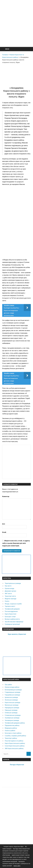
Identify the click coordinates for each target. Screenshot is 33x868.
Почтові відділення (11, 611)
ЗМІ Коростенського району (14, 748)
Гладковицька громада (12, 692)
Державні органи (10, 591)
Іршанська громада (11, 697)
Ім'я (4, 524)
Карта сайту (17, 866)
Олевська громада (11, 713)
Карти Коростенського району (15, 743)
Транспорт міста (10, 596)
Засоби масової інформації (14, 622)
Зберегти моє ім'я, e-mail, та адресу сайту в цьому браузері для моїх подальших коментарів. (16, 543)
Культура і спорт (10, 616)
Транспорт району (11, 738)
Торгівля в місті (10, 606)
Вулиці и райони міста (12, 619)
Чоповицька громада (12, 720)
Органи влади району (12, 687)
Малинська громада (12, 705)
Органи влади (9, 588)
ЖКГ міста (8, 593)
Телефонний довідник (12, 609)
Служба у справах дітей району (15, 736)
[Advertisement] (16, 28)
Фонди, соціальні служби (13, 604)
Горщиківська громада (12, 695)
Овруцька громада (11, 710)
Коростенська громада (12, 702)
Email (4, 532)
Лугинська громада (11, 700)
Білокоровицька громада (13, 690)
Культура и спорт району (13, 733)
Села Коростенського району (15, 746)
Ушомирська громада (12, 718)
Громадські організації (12, 624)
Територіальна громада (13, 583)
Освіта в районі (10, 730)
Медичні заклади (11, 599)
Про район (8, 685)
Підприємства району (12, 725)
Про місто (8, 586)
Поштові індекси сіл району (14, 741)
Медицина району (11, 728)
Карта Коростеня (10, 614)
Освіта (7, 601)
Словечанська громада (13, 715)
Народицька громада (12, 708)
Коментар (6, 496)
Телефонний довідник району (15, 723)
